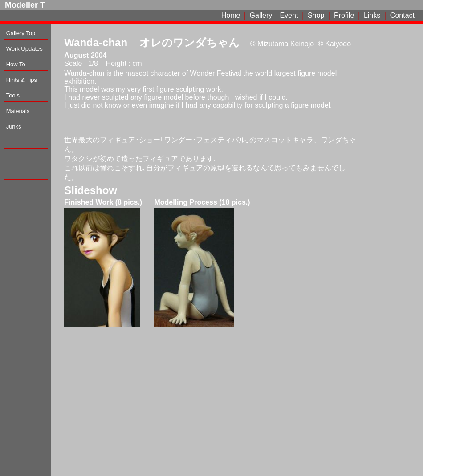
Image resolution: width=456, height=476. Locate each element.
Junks (14, 127)
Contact (402, 15)
